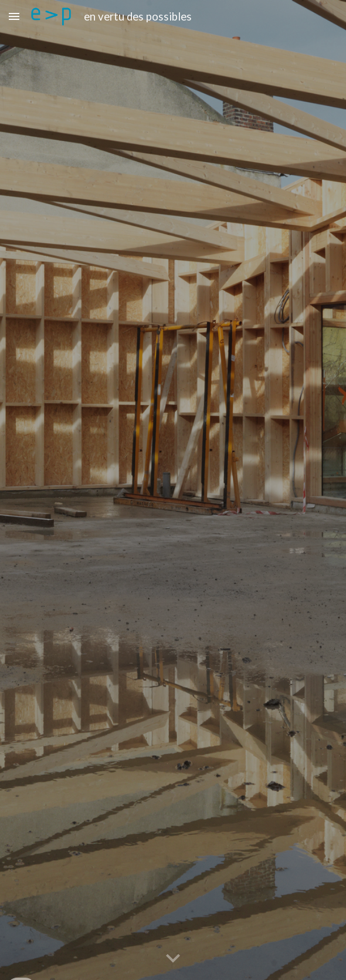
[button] (14, 16)
